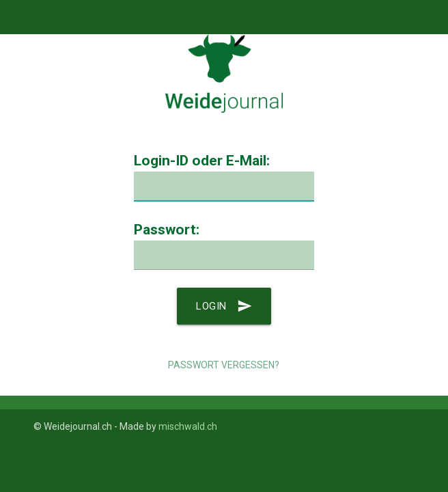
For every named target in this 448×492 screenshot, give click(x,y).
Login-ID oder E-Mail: (202, 161)
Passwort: (167, 230)
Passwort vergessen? (224, 365)
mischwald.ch (188, 426)
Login (224, 306)
